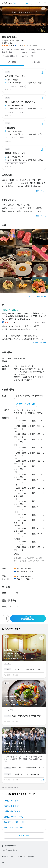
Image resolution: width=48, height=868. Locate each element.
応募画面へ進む (28, 618)
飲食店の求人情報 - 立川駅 (15, 822)
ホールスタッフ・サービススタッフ (21, 102)
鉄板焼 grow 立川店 (24, 755)
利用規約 (5, 857)
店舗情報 (36, 62)
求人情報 (12, 62)
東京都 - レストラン (12, 806)
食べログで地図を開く (28, 404)
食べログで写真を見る (36, 296)
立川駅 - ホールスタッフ (14, 817)
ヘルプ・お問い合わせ (10, 850)
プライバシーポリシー (18, 857)
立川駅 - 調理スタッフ (13, 811)
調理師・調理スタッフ (15, 153)
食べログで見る (39, 343)
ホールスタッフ (17, 669)
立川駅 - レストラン (12, 801)
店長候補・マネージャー (16, 76)
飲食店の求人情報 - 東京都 (15, 828)
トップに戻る (24, 835)
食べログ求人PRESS (9, 846)
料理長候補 (10, 128)
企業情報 (31, 857)
